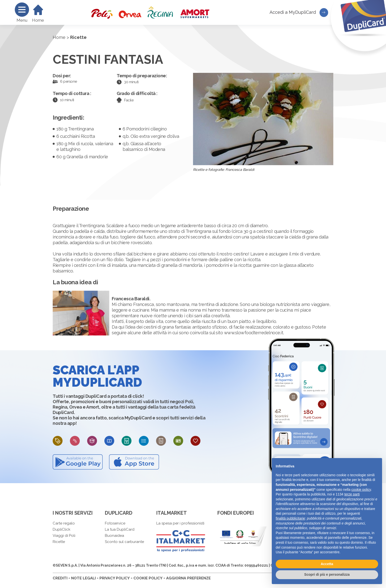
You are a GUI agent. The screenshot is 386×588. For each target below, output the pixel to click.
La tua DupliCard (120, 529)
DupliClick (62, 529)
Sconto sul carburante (124, 542)
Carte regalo (64, 523)
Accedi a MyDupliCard (299, 13)
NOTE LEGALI (83, 578)
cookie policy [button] (361, 490)
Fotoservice (115, 523)
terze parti (352, 494)
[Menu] (22, 10)
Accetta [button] (327, 564)
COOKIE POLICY (148, 578)
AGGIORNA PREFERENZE (188, 578)
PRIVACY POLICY (115, 578)
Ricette (59, 542)
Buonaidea (114, 536)
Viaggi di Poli (64, 536)
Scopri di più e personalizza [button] (327, 574)
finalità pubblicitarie (290, 518)
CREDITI (60, 578)
